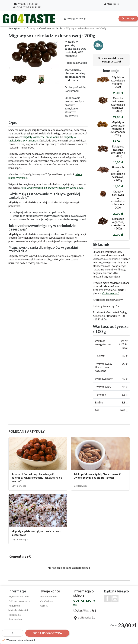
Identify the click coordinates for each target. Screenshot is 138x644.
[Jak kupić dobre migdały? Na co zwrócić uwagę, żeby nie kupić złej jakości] (100, 464)
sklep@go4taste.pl (75, 19)
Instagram (115, 598)
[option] (35, 54)
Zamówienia (47, 601)
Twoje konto (50, 591)
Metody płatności (18, 610)
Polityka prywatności (20, 601)
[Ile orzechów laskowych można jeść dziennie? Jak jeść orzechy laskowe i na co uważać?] (38, 464)
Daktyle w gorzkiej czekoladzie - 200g (118, 151)
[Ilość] (12, 633)
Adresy (44, 606)
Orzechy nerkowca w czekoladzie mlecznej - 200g (118, 199)
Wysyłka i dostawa (19, 596)
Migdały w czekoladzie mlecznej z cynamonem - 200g (118, 129)
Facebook (107, 598)
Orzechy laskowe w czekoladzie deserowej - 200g (118, 104)
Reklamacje (15, 615)
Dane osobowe (48, 596)
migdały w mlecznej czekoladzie (41, 137)
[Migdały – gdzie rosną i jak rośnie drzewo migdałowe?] (38, 519)
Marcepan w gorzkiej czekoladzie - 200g (118, 224)
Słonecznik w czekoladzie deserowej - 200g (118, 174)
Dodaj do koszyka (47, 633)
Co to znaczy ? (110, 293)
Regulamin (14, 606)
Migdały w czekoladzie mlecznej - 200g (118, 82)
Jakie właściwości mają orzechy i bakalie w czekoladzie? (53, 188)
